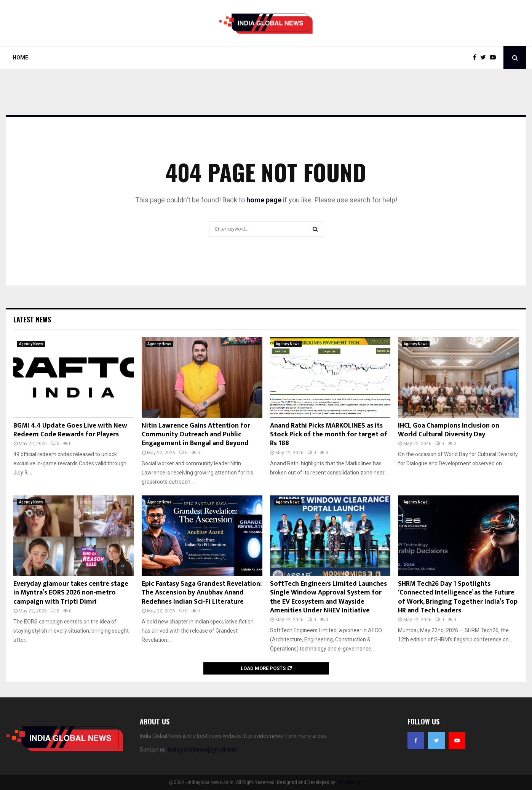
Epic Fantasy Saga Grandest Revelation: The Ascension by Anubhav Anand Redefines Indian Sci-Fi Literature (202, 593)
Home (20, 58)
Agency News (31, 344)
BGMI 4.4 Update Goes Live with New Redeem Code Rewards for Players (70, 430)
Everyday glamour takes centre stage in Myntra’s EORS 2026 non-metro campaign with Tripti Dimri (71, 593)
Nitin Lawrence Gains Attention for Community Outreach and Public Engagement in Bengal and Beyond (196, 435)
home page (264, 200)
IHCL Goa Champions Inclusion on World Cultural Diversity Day (449, 430)
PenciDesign (350, 782)
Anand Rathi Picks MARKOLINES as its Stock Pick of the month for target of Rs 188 (329, 435)
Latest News (32, 319)
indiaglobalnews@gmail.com (202, 750)
